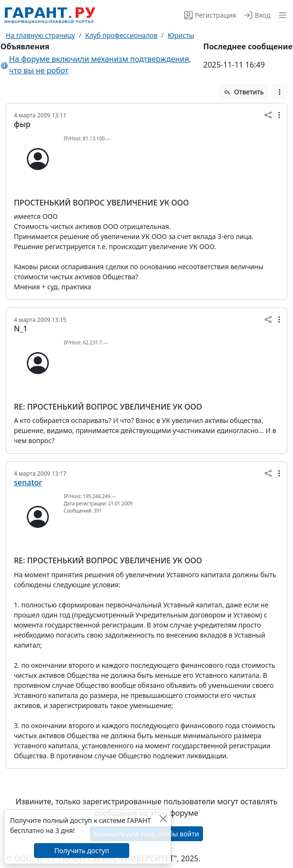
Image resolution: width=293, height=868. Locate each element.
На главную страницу (40, 35)
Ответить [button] (244, 92)
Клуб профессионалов (121, 35)
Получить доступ (81, 851)
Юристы (181, 35)
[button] (281, 15)
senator (28, 482)
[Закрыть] (163, 818)
